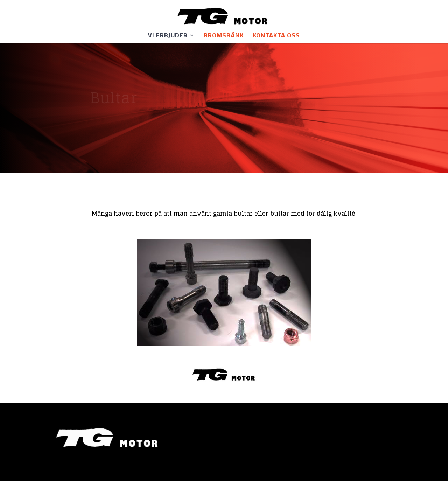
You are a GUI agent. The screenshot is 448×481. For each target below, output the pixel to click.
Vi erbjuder (168, 37)
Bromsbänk (224, 37)
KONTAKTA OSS (276, 37)
